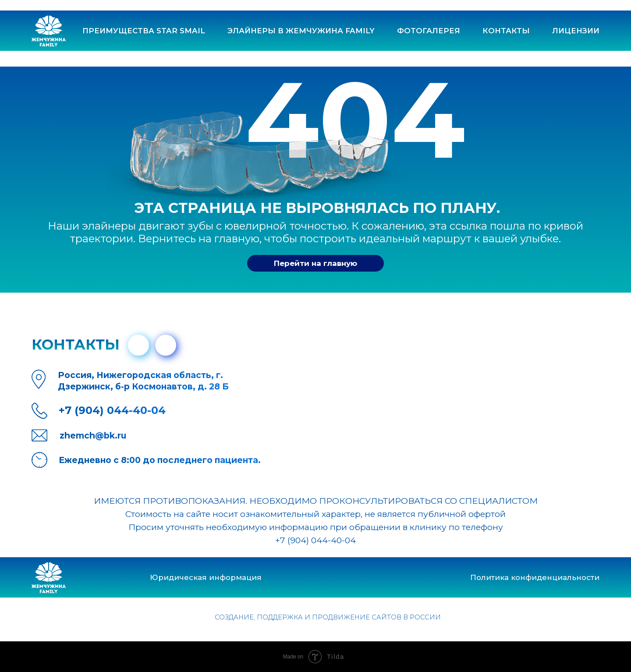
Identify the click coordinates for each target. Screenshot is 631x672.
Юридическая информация (206, 577)
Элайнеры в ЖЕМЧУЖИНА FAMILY (301, 31)
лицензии (576, 31)
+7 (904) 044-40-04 (315, 540)
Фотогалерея (429, 31)
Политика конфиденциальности (535, 577)
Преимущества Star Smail (144, 31)
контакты (506, 31)
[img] (166, 345)
